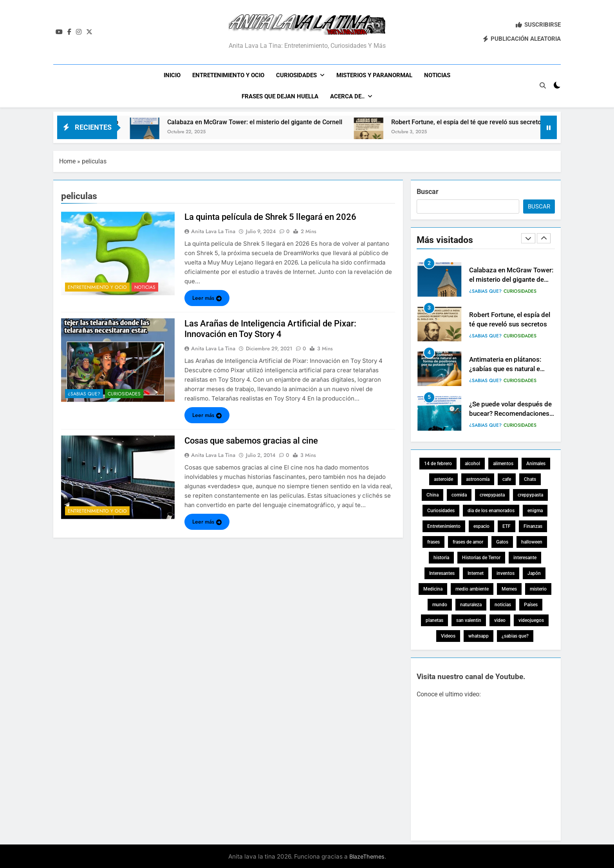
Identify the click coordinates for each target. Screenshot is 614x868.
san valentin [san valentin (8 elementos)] (469, 620)
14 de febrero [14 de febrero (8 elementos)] (438, 463)
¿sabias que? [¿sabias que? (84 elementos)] (515, 635)
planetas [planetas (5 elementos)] (434, 620)
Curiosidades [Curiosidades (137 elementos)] (441, 510)
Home (67, 160)
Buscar (428, 191)
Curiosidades (296, 75)
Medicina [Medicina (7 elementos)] (433, 588)
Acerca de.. (347, 96)
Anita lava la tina (213, 230)
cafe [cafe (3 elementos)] (507, 478)
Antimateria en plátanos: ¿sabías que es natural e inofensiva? (505, 413)
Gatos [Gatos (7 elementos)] (502, 541)
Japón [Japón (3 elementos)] (534, 573)
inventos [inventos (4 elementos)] (506, 573)
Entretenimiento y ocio (228, 75)
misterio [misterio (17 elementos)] (538, 588)
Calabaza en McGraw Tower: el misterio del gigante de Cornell (365, 121)
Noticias (437, 75)
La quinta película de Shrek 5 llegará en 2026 (270, 216)
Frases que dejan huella (280, 96)
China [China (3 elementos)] (433, 494)
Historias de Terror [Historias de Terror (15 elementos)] (481, 557)
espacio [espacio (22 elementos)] (481, 526)
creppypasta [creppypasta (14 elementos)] (530, 494)
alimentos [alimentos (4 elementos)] (503, 463)
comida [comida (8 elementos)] (459, 494)
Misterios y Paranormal (374, 75)
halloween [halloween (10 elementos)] (532, 541)
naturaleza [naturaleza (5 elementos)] (471, 604)
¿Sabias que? (84, 393)
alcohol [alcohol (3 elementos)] (472, 463)
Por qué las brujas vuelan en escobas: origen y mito (156, 121)
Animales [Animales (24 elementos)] (536, 463)
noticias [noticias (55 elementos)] (503, 604)
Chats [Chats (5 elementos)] (530, 478)
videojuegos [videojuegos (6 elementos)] (531, 620)
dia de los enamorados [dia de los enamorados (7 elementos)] (491, 510)
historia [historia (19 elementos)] (441, 557)
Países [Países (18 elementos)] (531, 604)
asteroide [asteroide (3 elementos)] (443, 478)
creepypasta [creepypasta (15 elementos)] (492, 494)
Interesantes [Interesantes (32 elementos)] (442, 573)
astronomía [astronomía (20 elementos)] (478, 478)
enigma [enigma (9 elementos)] (535, 510)
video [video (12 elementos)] (500, 620)
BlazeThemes (367, 855)
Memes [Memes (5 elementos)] (509, 588)
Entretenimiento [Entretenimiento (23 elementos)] (444, 526)
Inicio (172, 75)
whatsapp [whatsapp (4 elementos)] (479, 635)
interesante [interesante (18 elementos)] (525, 557)
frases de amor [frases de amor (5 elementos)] (468, 541)
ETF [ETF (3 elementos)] (507, 526)
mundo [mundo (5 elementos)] (440, 604)
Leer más (207, 297)
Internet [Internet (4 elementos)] (476, 573)
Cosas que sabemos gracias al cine (251, 440)
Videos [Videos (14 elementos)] (448, 635)
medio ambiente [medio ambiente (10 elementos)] (472, 588)
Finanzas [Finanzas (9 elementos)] (533, 526)
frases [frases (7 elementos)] (433, 541)
